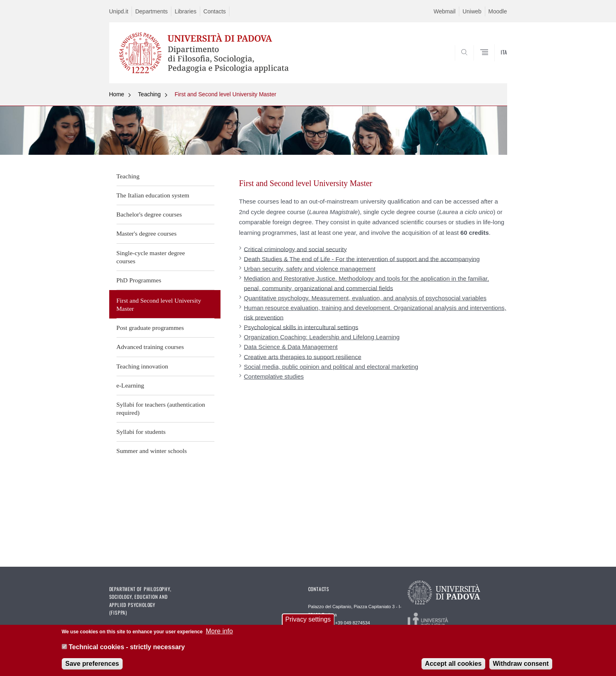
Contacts (215, 11)
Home (117, 94)
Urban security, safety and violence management (310, 269)
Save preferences (92, 664)
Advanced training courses (150, 347)
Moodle (498, 11)
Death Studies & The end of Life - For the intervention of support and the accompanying (362, 259)
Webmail (445, 11)
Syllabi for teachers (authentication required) (161, 408)
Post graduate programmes (150, 328)
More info (219, 632)
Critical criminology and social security (295, 249)
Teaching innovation (143, 366)
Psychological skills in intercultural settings (301, 327)
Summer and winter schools (152, 451)
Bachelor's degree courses (149, 214)
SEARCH (493, 64)
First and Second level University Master (226, 94)
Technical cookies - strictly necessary (127, 648)
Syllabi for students (141, 432)
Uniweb (472, 11)
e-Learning (130, 385)
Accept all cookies (454, 664)
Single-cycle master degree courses (151, 257)
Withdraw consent (521, 664)
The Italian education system (153, 195)
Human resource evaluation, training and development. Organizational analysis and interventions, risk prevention (375, 312)
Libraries (186, 11)
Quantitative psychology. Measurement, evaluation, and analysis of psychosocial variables (365, 298)
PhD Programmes (139, 280)
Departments (151, 11)
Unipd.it (119, 11)
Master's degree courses (147, 233)
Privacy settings (308, 621)
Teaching (149, 94)
